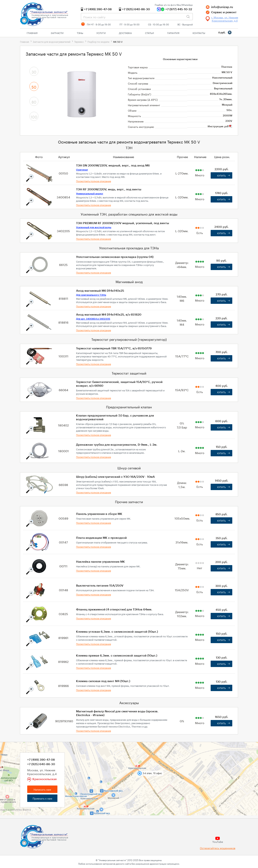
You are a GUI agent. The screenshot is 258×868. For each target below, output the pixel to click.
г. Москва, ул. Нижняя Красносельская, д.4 (225, 19)
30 (34, 71)
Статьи (150, 33)
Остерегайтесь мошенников (218, 848)
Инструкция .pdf (220, 127)
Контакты (199, 33)
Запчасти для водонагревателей (52, 41)
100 (34, 116)
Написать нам (42, 789)
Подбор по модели (98, 41)
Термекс (79, 41)
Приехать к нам (42, 798)
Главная (32, 33)
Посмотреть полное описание (93, 181)
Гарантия (173, 33)
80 (34, 102)
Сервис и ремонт (224, 12)
